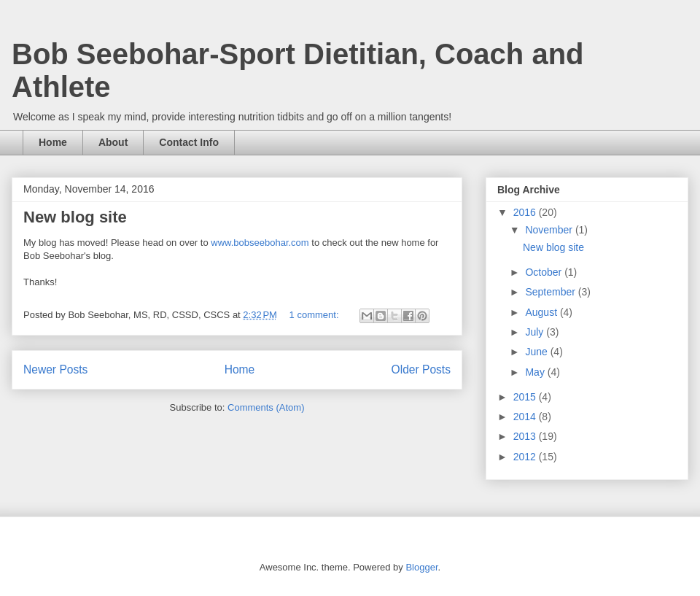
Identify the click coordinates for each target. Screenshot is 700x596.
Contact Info (189, 142)
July (536, 332)
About (113, 142)
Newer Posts (55, 369)
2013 (526, 436)
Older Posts (421, 369)
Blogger (421, 567)
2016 (526, 212)
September (551, 292)
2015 (526, 397)
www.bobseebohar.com (260, 243)
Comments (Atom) (266, 407)
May (536, 372)
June (537, 352)
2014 (526, 417)
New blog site (75, 217)
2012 (526, 457)
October (545, 272)
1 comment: (316, 315)
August (542, 312)
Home (53, 142)
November (550, 230)
